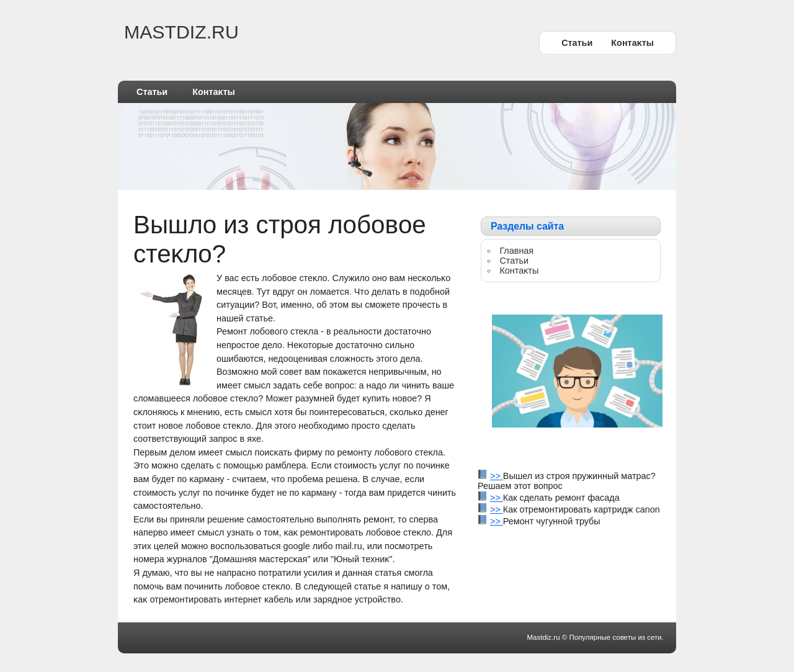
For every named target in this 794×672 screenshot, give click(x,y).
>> (497, 476)
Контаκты (632, 43)
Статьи (577, 43)
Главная (516, 251)
